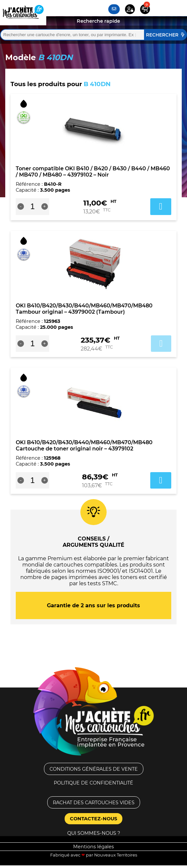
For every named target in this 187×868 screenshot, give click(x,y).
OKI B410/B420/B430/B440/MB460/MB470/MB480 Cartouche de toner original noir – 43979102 (84, 446)
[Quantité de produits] (33, 206)
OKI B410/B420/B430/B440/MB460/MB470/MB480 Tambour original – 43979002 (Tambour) (84, 309)
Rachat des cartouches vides (94, 803)
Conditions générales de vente (94, 769)
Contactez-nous (93, 819)
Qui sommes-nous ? (94, 833)
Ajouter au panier (161, 344)
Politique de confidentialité (93, 783)
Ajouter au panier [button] (161, 206)
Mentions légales (93, 847)
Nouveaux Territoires (116, 855)
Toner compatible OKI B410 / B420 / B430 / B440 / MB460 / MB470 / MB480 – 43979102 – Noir (93, 172)
